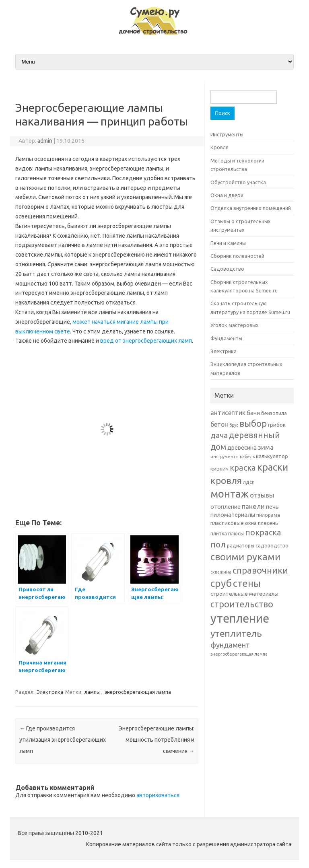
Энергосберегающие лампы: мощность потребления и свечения (157, 740)
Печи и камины (228, 243)
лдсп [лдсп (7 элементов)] (249, 482)
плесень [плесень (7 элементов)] (268, 523)
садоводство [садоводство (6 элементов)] (272, 546)
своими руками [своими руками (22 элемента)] (245, 557)
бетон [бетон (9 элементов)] (219, 424)
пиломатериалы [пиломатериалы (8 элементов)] (233, 515)
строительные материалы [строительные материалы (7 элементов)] (244, 594)
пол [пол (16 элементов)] (218, 544)
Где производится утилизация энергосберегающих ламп (63, 740)
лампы (93, 692)
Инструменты (227, 134)
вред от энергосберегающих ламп (146, 341)
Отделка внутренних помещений (251, 208)
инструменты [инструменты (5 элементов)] (225, 457)
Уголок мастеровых (235, 325)
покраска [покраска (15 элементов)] (263, 532)
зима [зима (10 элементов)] (266, 447)
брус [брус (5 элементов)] (234, 425)
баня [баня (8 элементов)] (253, 413)
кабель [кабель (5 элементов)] (247, 457)
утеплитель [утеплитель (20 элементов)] (236, 633)
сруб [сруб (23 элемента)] (221, 583)
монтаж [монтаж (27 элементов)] (230, 494)
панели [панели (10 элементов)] (253, 506)
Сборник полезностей (237, 256)
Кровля (219, 147)
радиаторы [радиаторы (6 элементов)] (241, 546)
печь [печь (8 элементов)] (272, 507)
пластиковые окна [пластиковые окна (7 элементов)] (234, 523)
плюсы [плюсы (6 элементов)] (236, 534)
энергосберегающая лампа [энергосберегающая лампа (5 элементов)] (239, 654)
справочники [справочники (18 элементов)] (260, 570)
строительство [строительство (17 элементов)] (242, 604)
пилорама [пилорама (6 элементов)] (268, 515)
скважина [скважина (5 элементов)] (221, 572)
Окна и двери (227, 195)
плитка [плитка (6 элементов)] (219, 534)
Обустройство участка (238, 182)
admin (45, 141)
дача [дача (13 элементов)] (219, 435)
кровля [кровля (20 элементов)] (226, 480)
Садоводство (227, 269)
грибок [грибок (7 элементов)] (277, 425)
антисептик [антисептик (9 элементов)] (228, 413)
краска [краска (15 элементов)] (243, 468)
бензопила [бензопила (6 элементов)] (274, 413)
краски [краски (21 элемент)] (273, 467)
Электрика (50, 692)
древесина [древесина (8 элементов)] (242, 447)
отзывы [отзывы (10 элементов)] (262, 495)
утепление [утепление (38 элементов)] (240, 618)
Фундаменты (226, 338)
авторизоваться (158, 795)
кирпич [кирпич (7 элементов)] (219, 469)
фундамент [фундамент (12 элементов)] (230, 645)
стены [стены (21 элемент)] (247, 583)
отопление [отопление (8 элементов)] (226, 507)
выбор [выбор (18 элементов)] (253, 423)
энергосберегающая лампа (138, 692)
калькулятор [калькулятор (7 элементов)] (272, 456)
